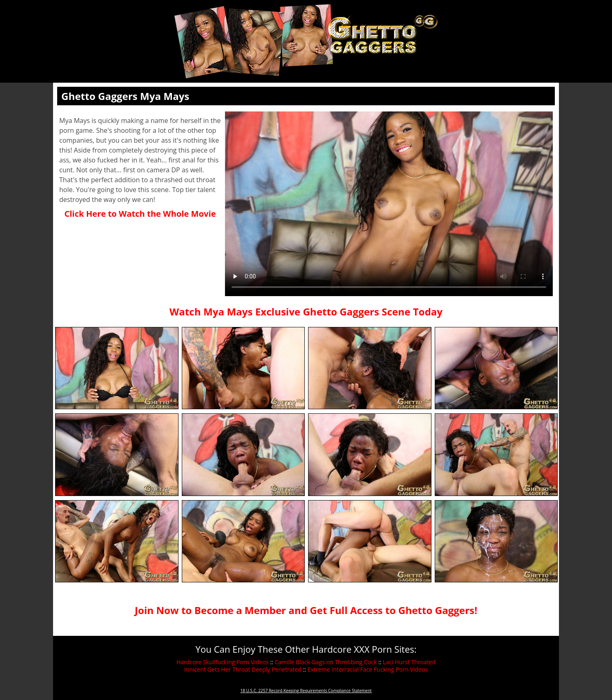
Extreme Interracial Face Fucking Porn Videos (368, 669)
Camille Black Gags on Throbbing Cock (326, 662)
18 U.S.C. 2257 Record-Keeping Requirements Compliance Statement (306, 691)
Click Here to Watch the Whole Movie (140, 214)
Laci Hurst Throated (409, 662)
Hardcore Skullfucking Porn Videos (223, 662)
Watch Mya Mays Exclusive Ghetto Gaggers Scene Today (306, 312)
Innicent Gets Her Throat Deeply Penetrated (243, 669)
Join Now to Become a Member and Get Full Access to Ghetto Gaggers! (306, 610)
